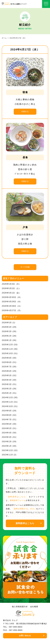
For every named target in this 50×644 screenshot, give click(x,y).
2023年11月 (7, 455)
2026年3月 (7, 331)
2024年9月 (7, 411)
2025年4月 (7, 380)
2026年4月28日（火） (12, 306)
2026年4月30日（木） (12, 297)
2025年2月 (7, 389)
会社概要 (34, 607)
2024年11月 (7, 402)
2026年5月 (7, 323)
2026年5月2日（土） (11, 288)
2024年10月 (7, 406)
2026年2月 (7, 336)
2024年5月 (7, 428)
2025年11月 (7, 349)
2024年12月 (7, 397)
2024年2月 (7, 442)
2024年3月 (7, 437)
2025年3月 (7, 384)
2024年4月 (7, 433)
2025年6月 (7, 371)
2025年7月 (7, 367)
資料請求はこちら (25, 523)
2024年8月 (7, 415)
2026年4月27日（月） (12, 310)
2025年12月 (7, 345)
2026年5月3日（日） (11, 284)
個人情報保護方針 (20, 607)
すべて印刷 (25, 267)
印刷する (25, 112)
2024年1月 (7, 446)
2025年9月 (7, 358)
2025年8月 (7, 362)
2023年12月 (7, 450)
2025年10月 (7, 353)
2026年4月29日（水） (12, 302)
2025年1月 (7, 393)
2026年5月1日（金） (11, 293)
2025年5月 (7, 375)
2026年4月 (7, 327)
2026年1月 (7, 340)
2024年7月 (7, 420)
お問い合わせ (25, 636)
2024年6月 (7, 424)
